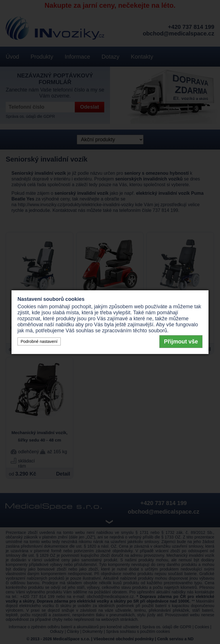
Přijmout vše (181, 341)
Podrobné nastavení (39, 341)
